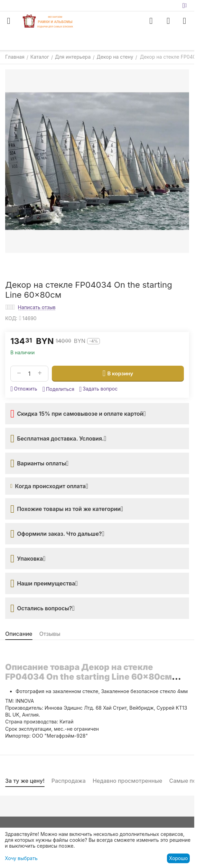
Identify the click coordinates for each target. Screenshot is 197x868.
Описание (19, 634)
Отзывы (50, 634)
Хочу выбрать (21, 858)
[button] (58, 389)
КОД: (11, 318)
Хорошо (178, 858)
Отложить (24, 389)
